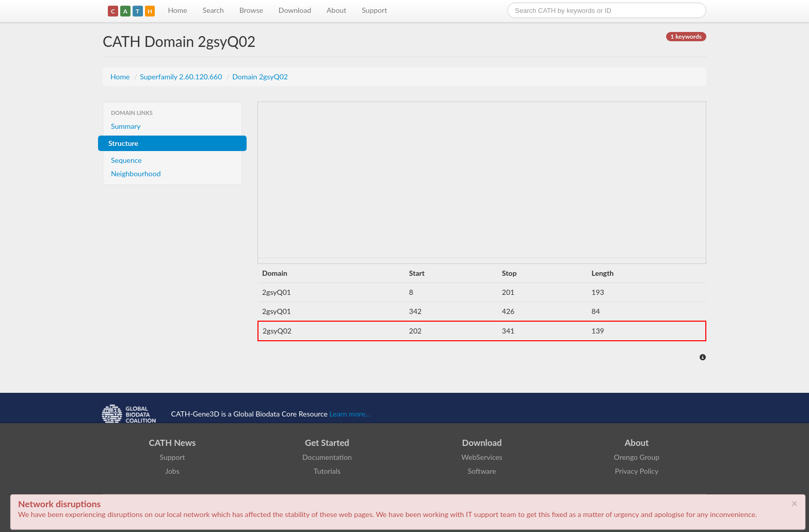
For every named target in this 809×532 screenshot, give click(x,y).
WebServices (482, 457)
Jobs (172, 471)
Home (177, 10)
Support (374, 10)
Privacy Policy (637, 471)
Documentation (327, 457)
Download (295, 10)
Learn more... (350, 414)
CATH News (173, 443)
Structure (123, 143)
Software (482, 471)
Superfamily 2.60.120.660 (182, 77)
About (336, 10)
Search (213, 10)
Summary (126, 126)
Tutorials (327, 471)
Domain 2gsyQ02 (260, 77)
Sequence (126, 160)
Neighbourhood (136, 173)
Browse (251, 10)
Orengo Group (637, 457)
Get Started (327, 443)
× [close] (795, 503)
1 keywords (686, 36)
